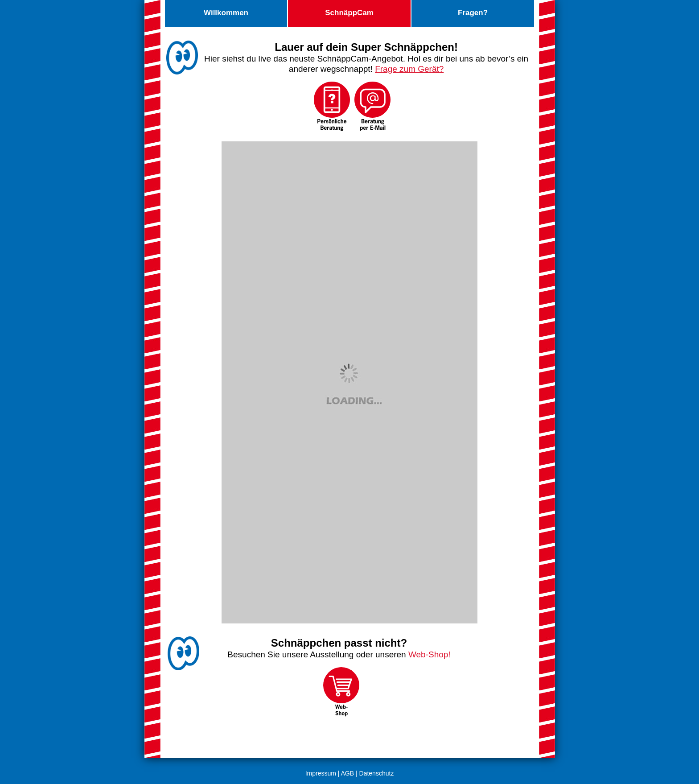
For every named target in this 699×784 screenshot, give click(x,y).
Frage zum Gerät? (409, 69)
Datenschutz (377, 773)
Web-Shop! (430, 654)
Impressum (321, 773)
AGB (348, 773)
